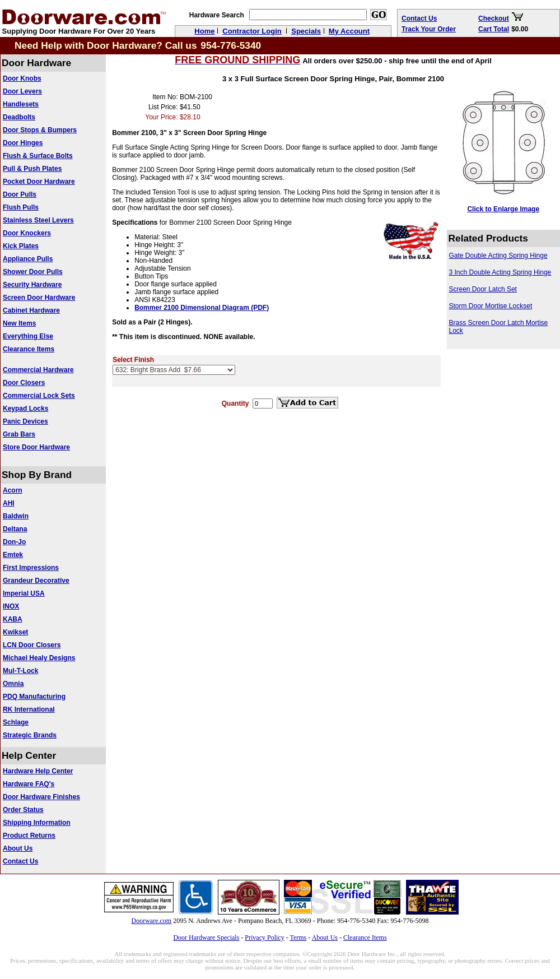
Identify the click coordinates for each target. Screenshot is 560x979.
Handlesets (21, 104)
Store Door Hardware (36, 447)
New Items (19, 323)
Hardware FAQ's (29, 784)
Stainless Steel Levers (38, 220)
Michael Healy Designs (39, 658)
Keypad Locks (25, 409)
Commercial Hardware (38, 370)
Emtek (13, 555)
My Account (349, 31)
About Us (18, 848)
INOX (11, 606)
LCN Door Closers (32, 645)
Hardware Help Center (38, 771)
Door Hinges (23, 143)
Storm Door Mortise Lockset (491, 306)
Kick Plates (21, 246)
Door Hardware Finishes (41, 797)
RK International (29, 709)
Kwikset (15, 632)
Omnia (13, 684)
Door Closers (24, 383)
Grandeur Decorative (36, 581)
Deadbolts (19, 117)
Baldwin (16, 516)
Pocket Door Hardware (39, 182)
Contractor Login (252, 31)
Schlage (16, 722)
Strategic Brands (30, 735)
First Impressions (31, 568)
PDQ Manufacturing (34, 697)
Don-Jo (14, 542)
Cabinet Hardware (31, 310)
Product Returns (29, 836)
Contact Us (20, 861)
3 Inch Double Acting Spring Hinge (500, 272)
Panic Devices (25, 421)
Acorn (13, 490)
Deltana (15, 529)
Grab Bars (19, 434)
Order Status (23, 810)
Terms (298, 938)
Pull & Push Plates (32, 169)
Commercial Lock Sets (39, 396)
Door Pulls (20, 194)
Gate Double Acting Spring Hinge (498, 256)
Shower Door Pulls (33, 272)
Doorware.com (152, 921)
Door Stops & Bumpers (40, 130)
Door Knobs (22, 78)
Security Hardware (32, 285)
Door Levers (22, 91)
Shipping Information (37, 823)
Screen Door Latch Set (483, 289)
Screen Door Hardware (39, 298)
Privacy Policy (264, 938)
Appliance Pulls (28, 259)
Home (204, 31)
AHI (9, 503)
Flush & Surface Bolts (38, 156)
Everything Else (28, 336)
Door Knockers (27, 233)
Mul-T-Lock (20, 671)
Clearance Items (29, 349)
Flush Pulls (21, 207)
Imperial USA (24, 593)
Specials (306, 31)
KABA (13, 619)
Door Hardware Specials (206, 938)
